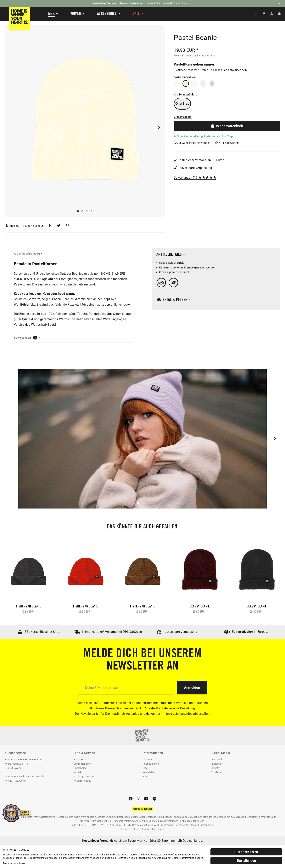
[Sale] (138, 14)
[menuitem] (50, 14)
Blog (145, 768)
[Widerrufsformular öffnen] (143, 809)
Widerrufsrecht (82, 781)
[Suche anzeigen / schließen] (256, 14)
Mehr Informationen (14, 863)
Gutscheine (80, 768)
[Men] (53, 14)
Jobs (145, 776)
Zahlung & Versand (84, 776)
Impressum (167, 825)
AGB (157, 825)
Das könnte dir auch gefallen (142, 527)
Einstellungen (246, 861)
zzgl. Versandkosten (205, 56)
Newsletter (149, 772)
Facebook (217, 759)
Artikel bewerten (227, 143)
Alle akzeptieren (246, 852)
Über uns (148, 759)
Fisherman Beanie (28, 607)
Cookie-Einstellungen (202, 825)
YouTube (216, 772)
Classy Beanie (200, 607)
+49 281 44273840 (15, 781)
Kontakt (78, 772)
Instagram (217, 764)
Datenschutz (182, 825)
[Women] (78, 14)
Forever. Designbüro (153, 829)
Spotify (215, 768)
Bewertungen (183, 178)
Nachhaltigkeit (151, 764)
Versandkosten (65, 817)
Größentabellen (82, 764)
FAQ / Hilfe (80, 759)
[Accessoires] (109, 14)
